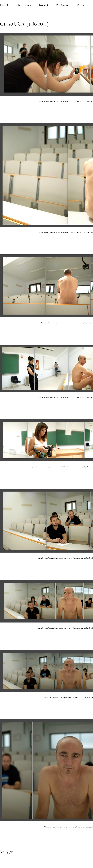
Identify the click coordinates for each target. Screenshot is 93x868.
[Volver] (7, 852)
